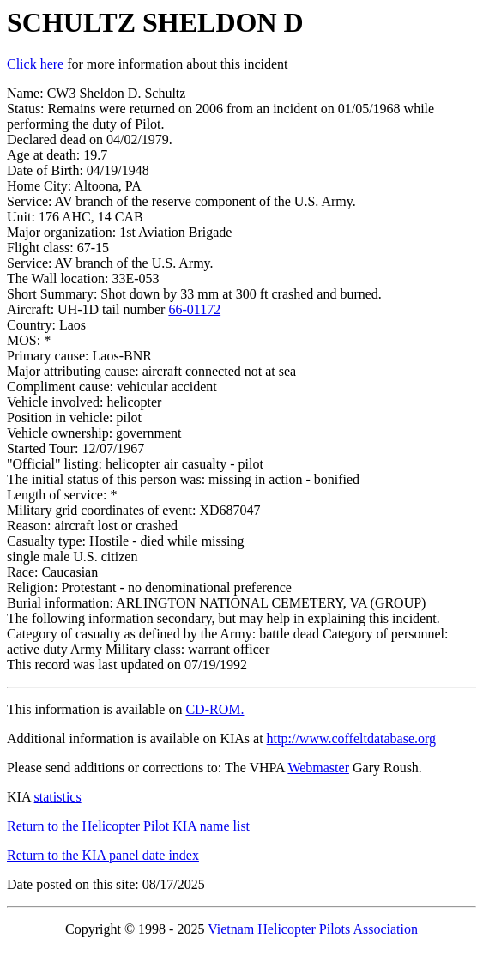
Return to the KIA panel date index (103, 855)
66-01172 (194, 309)
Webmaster (318, 768)
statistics (58, 797)
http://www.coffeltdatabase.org (351, 738)
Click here (35, 64)
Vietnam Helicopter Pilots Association (313, 929)
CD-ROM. (214, 709)
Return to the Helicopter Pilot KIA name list (128, 826)
